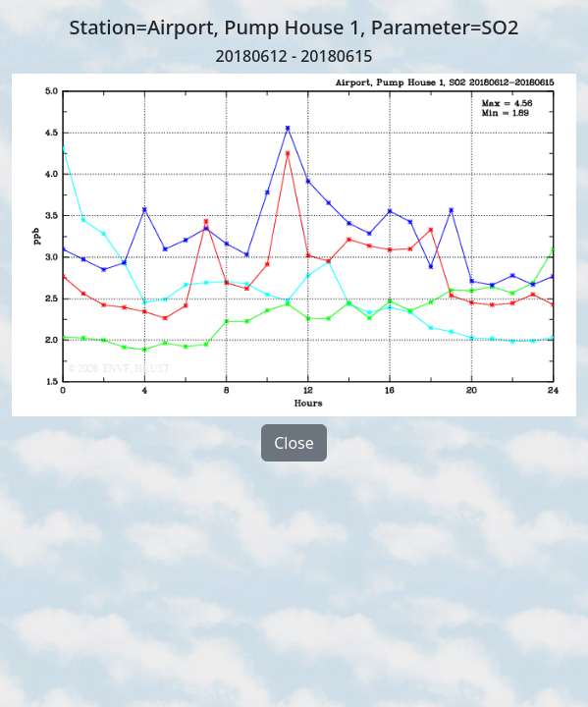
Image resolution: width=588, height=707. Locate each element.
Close (294, 443)
